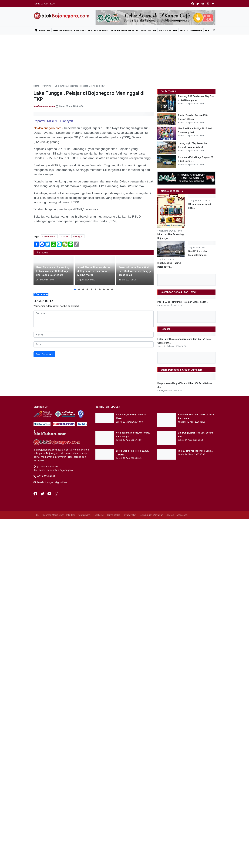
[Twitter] (43, 753)
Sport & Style (149, 30)
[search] (213, 30)
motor (65, 236)
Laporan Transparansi (177, 774)
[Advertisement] (124, 58)
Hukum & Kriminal (99, 30)
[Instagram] (56, 753)
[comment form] (94, 319)
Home (36, 86)
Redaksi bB (99, 774)
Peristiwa (45, 30)
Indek (208, 30)
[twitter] (198, 4)
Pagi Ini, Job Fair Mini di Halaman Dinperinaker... (183, 415)
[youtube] (203, 4)
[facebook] (193, 4)
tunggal (79, 236)
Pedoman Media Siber (53, 774)
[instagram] (208, 4)
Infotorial (196, 30)
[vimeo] (213, 4)
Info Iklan (71, 774)
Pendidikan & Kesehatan (125, 30)
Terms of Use (113, 774)
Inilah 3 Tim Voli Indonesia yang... (195, 710)
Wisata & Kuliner (168, 30)
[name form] (94, 335)
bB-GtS (184, 30)
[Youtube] (50, 753)
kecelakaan (50, 236)
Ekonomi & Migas (62, 30)
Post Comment (44, 354)
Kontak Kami (84, 774)
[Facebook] (36, 753)
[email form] (94, 344)
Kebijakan (80, 30)
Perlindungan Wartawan (151, 774)
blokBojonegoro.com (44, 106)
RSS (37, 774)
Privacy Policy (130, 774)
